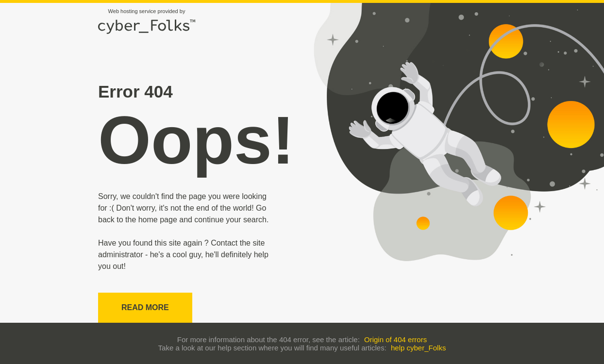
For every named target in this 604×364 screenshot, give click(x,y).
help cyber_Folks (418, 348)
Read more (145, 307)
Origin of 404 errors (395, 339)
